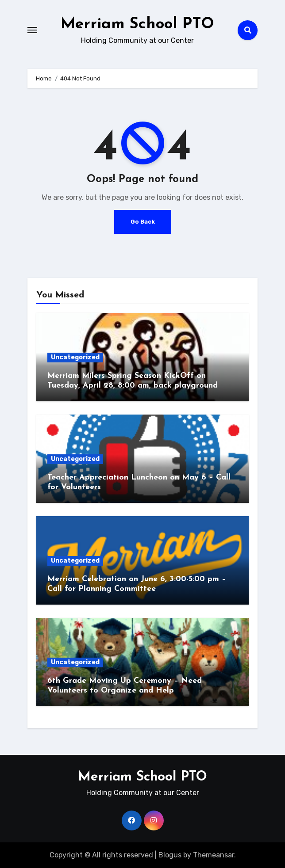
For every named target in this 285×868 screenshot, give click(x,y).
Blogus (170, 855)
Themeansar (214, 855)
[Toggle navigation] (32, 30)
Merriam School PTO (137, 24)
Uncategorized (75, 357)
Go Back (143, 222)
